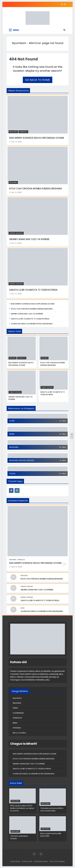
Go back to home (38, 80)
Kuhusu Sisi (27, 861)
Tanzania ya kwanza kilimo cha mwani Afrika (52, 809)
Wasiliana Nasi (41, 861)
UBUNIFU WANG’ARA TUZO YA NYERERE (29, 239)
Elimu (23, 608)
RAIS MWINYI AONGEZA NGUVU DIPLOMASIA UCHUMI (37, 138)
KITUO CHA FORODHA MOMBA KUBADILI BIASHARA (36, 189)
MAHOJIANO (15, 801)
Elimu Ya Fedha (19, 733)
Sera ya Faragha (57, 861)
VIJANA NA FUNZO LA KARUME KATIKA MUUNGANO (32, 324)
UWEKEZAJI (23, 132)
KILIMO (15, 708)
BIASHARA (13, 132)
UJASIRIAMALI (18, 713)
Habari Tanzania (16, 233)
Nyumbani (19, 43)
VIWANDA (17, 728)
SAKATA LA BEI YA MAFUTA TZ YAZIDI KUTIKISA (33, 290)
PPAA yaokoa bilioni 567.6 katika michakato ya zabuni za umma (22, 808)
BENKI (15, 723)
